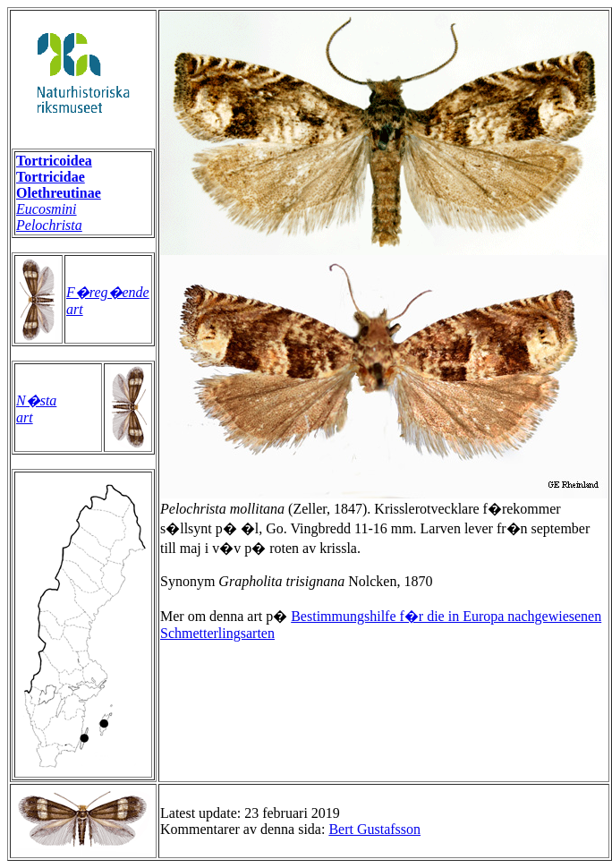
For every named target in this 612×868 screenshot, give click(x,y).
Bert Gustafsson (374, 829)
